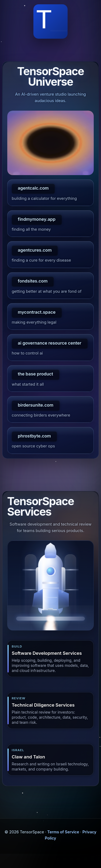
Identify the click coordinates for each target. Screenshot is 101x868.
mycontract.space (37, 312)
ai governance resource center (50, 343)
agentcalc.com (33, 188)
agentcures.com (35, 250)
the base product (35, 374)
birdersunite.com (36, 405)
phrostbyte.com (34, 436)
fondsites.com (33, 281)
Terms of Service (63, 832)
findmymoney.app (37, 219)
